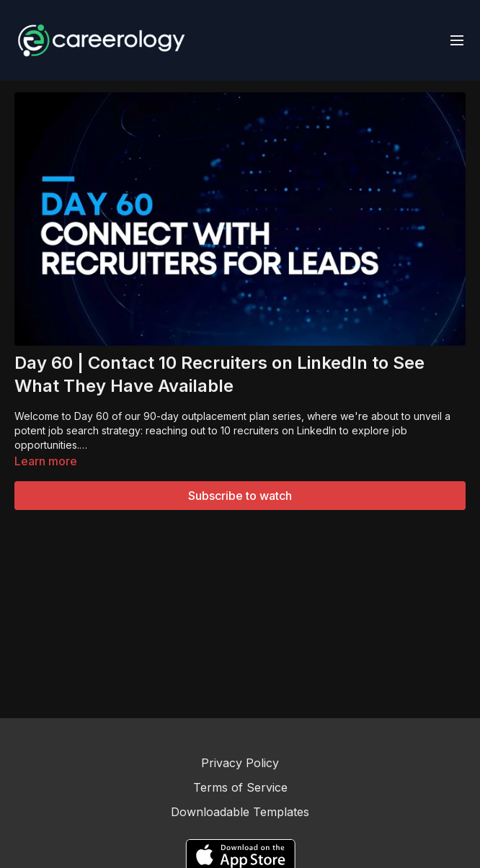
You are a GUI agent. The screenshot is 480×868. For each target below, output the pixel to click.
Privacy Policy (240, 763)
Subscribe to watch (240, 496)
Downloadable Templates (240, 812)
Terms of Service (240, 787)
